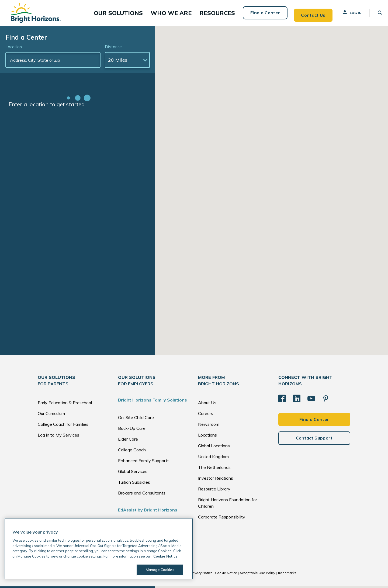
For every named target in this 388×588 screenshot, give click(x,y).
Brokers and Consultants (142, 494)
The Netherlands (214, 469)
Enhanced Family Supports (144, 462)
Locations (207, 437)
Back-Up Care (132, 430)
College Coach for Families (63, 426)
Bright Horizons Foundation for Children (228, 504)
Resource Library (214, 490)
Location (14, 48)
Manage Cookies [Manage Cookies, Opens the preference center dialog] (158, 570)
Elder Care (128, 441)
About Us (207, 404)
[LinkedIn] (297, 399)
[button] (137, 14)
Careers (206, 415)
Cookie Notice (226, 574)
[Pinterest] (326, 399)
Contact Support (314, 437)
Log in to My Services (58, 437)
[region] (99, 549)
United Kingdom (213, 458)
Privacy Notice (202, 574)
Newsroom (209, 426)
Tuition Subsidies (134, 484)
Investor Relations (216, 480)
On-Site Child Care (136, 419)
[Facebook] (282, 399)
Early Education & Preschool (65, 404)
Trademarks (287, 574)
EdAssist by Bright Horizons (148, 511)
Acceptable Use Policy (257, 574)
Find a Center (259, 13)
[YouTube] (311, 399)
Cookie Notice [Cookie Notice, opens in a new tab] (165, 556)
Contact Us (308, 13)
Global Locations (214, 447)
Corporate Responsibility (222, 518)
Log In (347, 13)
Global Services (133, 473)
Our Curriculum (51, 415)
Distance (113, 48)
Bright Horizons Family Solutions (153, 402)
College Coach (132, 451)
